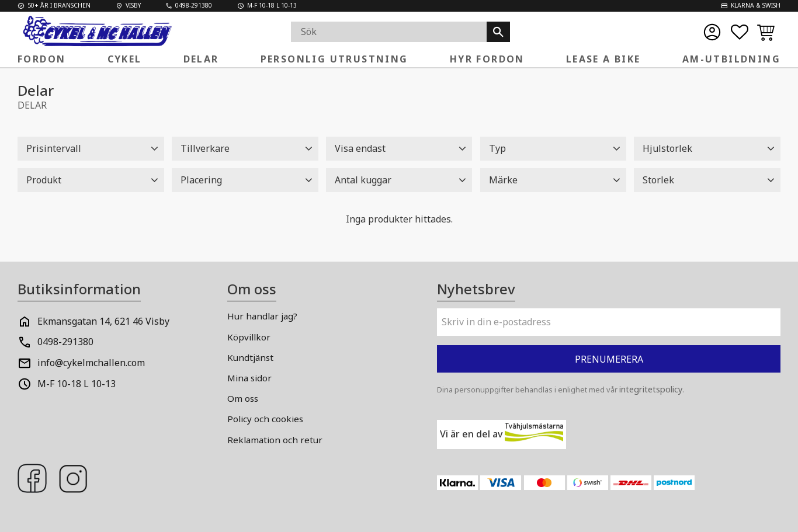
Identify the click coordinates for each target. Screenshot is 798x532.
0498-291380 (65, 342)
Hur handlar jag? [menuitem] (262, 316)
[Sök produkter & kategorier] (389, 32)
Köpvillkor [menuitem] (249, 337)
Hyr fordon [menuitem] (487, 59)
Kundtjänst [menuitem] (250, 357)
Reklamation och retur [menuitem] (275, 440)
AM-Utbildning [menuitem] (731, 59)
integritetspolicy (651, 389)
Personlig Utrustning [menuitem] (334, 59)
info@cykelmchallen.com (91, 363)
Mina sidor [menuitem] (249, 378)
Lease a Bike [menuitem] (603, 59)
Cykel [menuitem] (125, 59)
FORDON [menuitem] (41, 59)
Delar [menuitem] (201, 59)
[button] (740, 32)
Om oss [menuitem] (243, 398)
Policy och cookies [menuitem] (265, 419)
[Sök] (498, 32)
